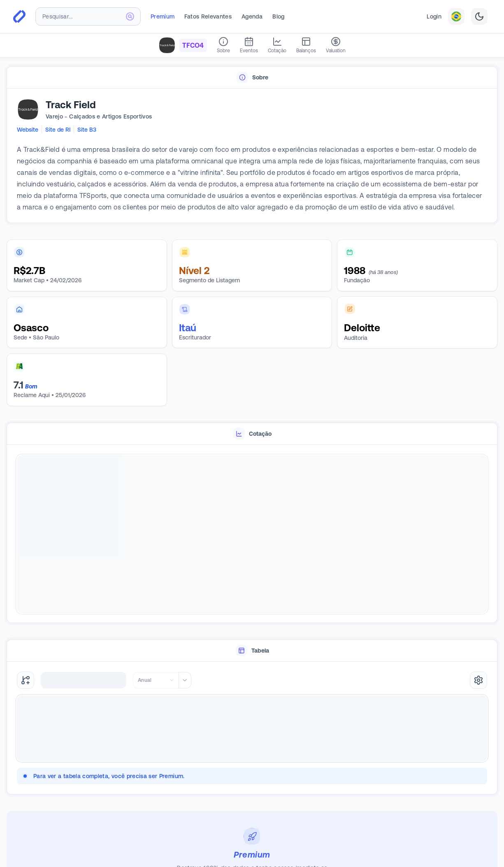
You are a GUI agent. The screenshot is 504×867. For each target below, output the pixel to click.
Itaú (188, 328)
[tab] (252, 78)
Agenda (252, 16)
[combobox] (88, 16)
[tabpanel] (252, 156)
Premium (163, 16)
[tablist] (252, 78)
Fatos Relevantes (208, 16)
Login (434, 16)
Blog (278, 16)
